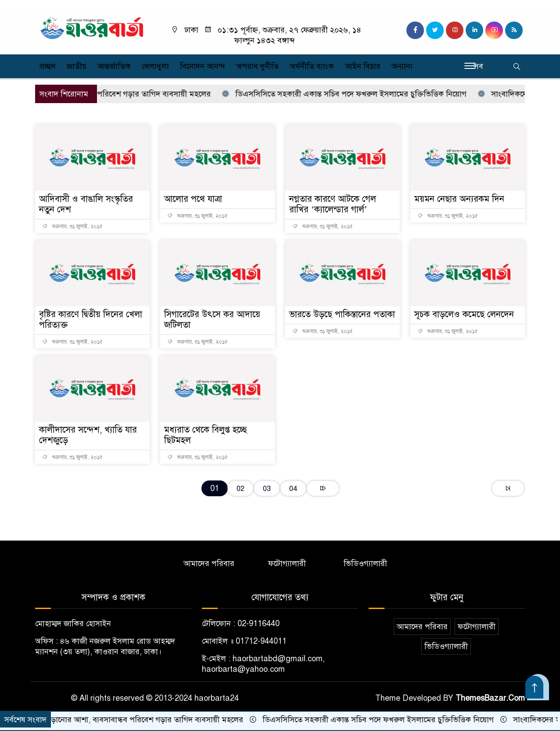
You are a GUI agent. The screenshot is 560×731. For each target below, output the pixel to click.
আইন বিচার (363, 66)
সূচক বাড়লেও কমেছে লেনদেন (464, 314)
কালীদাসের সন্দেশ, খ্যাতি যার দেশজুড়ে (88, 435)
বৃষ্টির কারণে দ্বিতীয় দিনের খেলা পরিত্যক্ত (91, 320)
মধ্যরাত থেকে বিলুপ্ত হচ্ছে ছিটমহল (206, 435)
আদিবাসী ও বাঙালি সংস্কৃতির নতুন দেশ (86, 204)
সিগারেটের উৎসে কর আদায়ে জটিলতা (212, 320)
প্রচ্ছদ (48, 66)
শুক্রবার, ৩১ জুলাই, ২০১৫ (72, 226)
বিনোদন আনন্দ (203, 66)
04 (293, 489)
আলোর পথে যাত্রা (193, 199)
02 (241, 489)
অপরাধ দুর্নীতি (257, 66)
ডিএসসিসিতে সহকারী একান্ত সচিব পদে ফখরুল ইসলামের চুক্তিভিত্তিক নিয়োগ (352, 94)
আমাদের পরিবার (209, 563)
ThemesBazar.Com (490, 698)
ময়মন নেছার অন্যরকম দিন (459, 199)
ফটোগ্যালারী (287, 563)
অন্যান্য (402, 66)
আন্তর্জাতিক (114, 66)
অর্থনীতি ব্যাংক (312, 66)
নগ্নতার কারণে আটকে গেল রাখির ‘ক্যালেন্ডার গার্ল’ (333, 204)
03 (267, 489)
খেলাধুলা (155, 66)
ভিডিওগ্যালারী (365, 563)
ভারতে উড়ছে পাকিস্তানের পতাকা (342, 314)
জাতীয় (77, 66)
